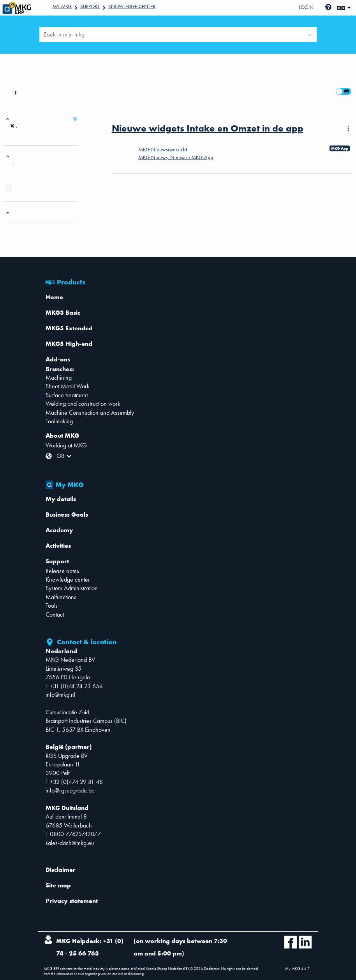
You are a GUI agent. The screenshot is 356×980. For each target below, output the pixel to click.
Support (90, 6)
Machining (59, 378)
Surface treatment (67, 395)
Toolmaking (59, 421)
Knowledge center (68, 579)
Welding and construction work (83, 404)
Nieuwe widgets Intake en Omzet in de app (208, 128)
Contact (55, 614)
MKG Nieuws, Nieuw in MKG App (176, 157)
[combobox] (44, 35)
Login (306, 7)
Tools (52, 606)
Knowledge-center (132, 6)
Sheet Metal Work (68, 386)
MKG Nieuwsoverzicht (163, 149)
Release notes (62, 571)
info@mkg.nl (60, 695)
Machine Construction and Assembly (90, 413)
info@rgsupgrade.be (70, 790)
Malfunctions (61, 597)
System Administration (72, 588)
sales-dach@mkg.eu (70, 843)
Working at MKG (66, 445)
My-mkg (62, 6)
